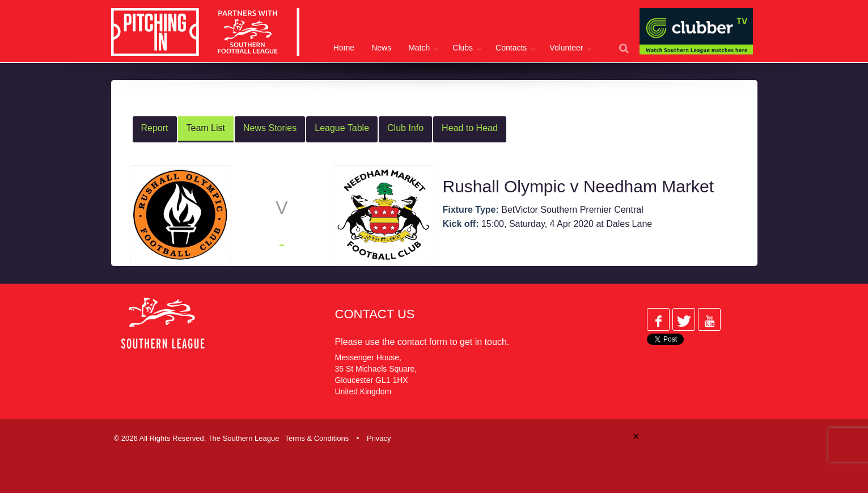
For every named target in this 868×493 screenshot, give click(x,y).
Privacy (379, 438)
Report (155, 128)
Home (344, 48)
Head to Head (470, 128)
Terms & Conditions (317, 438)
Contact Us (375, 314)
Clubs (463, 48)
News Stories (270, 128)
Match (419, 48)
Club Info (405, 128)
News (381, 48)
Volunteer (566, 48)
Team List (206, 128)
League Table (342, 128)
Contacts (511, 48)
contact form (422, 342)
